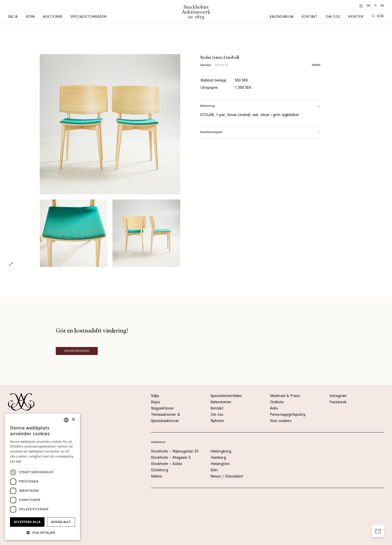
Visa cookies (281, 421)
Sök (378, 16)
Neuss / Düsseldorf (227, 477)
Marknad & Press (285, 396)
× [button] (73, 420)
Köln (214, 470)
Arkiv (274, 409)
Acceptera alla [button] (27, 522)
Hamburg (218, 458)
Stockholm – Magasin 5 (171, 458)
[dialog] (42, 477)
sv (361, 6)
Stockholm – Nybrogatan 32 (175, 452)
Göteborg (159, 470)
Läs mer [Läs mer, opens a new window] (16, 461)
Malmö (157, 477)
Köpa (30, 17)
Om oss (333, 17)
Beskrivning (260, 106)
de (382, 6)
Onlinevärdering (77, 351)
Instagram (338, 396)
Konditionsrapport (260, 132)
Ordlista (277, 402)
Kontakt (310, 17)
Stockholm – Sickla (167, 464)
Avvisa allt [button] (61, 522)
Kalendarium (282, 17)
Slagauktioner (163, 409)
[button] (42, 532)
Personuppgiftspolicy (288, 415)
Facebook (338, 402)
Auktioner (53, 17)
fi (375, 6)
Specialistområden (88, 17)
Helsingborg (221, 452)
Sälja (13, 17)
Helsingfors (220, 464)
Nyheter (356, 17)
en (368, 6)
